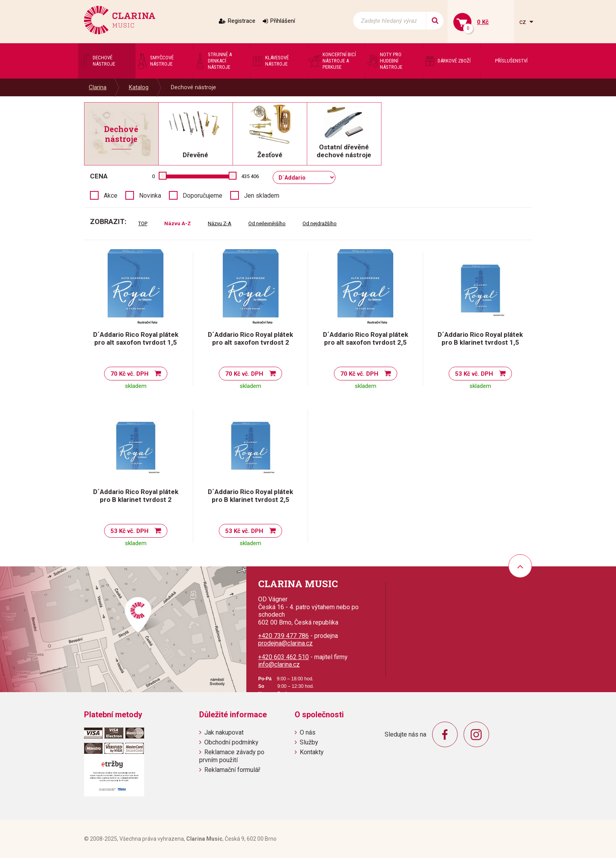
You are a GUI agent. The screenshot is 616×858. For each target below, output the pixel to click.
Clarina (98, 87)
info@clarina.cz (279, 664)
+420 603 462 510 (283, 657)
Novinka (150, 196)
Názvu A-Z (178, 223)
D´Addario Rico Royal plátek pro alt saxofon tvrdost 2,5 (366, 338)
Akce (111, 196)
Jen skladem (262, 196)
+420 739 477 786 (283, 636)
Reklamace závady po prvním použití (232, 756)
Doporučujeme (203, 196)
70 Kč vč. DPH (129, 374)
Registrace (242, 21)
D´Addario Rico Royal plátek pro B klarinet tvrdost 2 (136, 496)
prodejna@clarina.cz (285, 643)
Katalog (139, 87)
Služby (309, 742)
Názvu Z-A (220, 223)
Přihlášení (283, 21)
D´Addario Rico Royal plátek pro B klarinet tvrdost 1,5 (480, 338)
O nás (308, 732)
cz (523, 22)
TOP (143, 223)
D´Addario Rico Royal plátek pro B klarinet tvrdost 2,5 (250, 496)
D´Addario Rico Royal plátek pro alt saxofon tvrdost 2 (250, 338)
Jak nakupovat (224, 732)
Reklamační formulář (232, 770)
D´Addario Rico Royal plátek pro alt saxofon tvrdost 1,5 (136, 338)
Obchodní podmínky (231, 742)
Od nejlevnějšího (267, 223)
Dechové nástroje (193, 87)
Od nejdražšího (320, 223)
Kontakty (312, 752)
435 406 (250, 176)
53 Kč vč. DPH (474, 374)
